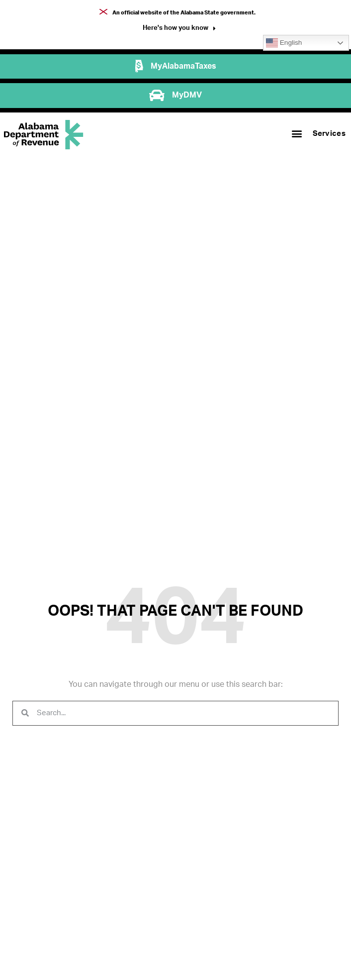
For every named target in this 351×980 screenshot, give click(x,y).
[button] (179, 29)
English (284, 43)
